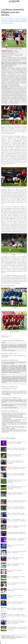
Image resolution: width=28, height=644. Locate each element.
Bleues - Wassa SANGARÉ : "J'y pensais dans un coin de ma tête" (15, 462)
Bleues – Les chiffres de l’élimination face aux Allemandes (16, 474)
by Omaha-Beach (12, 638)
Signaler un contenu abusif (8, 637)
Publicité (4, 638)
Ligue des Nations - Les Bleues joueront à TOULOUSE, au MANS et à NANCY (17, 628)
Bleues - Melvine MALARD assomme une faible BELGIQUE (16, 533)
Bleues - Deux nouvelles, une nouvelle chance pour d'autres (17, 468)
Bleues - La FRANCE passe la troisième (17, 589)
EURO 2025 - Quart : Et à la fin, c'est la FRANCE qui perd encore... (17, 481)
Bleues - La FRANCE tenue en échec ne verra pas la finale (17, 449)
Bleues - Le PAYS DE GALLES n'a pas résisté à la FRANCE (17, 501)
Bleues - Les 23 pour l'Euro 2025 (15, 545)
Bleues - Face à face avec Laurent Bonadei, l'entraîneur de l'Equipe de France (16, 622)
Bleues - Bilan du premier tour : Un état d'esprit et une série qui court (17, 487)
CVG (13, 636)
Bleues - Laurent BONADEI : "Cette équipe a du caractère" (16, 520)
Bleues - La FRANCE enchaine (15, 596)
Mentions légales (6, 636)
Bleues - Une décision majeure (15, 570)
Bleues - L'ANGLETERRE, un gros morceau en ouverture (16, 514)
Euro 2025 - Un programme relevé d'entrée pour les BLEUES (16, 615)
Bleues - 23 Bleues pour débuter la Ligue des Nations (16, 609)
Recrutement (19, 637)
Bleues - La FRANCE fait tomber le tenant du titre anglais (16, 508)
